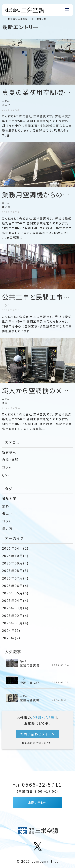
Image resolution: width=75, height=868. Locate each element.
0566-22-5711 (37, 784)
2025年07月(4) (15, 578)
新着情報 (9, 452)
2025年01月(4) (15, 623)
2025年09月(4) (15, 563)
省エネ (7, 513)
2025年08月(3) (15, 570)
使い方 (7, 528)
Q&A (6, 475)
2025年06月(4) (15, 586)
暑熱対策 (9, 498)
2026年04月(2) (15, 548)
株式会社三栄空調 (18, 19)
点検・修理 (10, 460)
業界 (6, 506)
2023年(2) (11, 638)
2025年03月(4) (15, 608)
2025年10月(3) (15, 556)
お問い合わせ (37, 803)
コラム (7, 467)
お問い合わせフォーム (37, 734)
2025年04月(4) (15, 600)
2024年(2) (11, 630)
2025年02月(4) (15, 615)
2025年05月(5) (15, 593)
